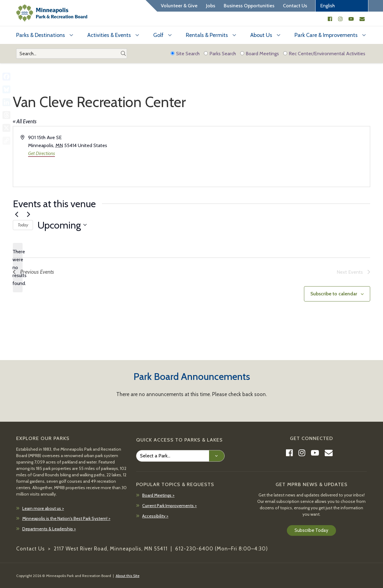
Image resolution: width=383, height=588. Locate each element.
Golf (158, 35)
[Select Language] (342, 6)
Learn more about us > (43, 508)
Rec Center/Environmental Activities (324, 54)
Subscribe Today (311, 530)
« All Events (25, 121)
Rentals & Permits (207, 35)
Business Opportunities (249, 6)
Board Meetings (260, 54)
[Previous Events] (16, 215)
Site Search (185, 54)
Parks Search (220, 54)
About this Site (128, 576)
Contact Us (295, 6)
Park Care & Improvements (326, 35)
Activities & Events (109, 35)
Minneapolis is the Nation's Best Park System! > (66, 518)
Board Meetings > (158, 495)
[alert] (18, 268)
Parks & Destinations (41, 35)
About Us (261, 35)
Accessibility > (155, 516)
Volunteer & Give (179, 6)
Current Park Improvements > (170, 506)
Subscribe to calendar (334, 294)
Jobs (211, 6)
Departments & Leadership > (49, 529)
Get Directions (42, 153)
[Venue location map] (280, 157)
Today (23, 225)
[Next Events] (28, 215)
